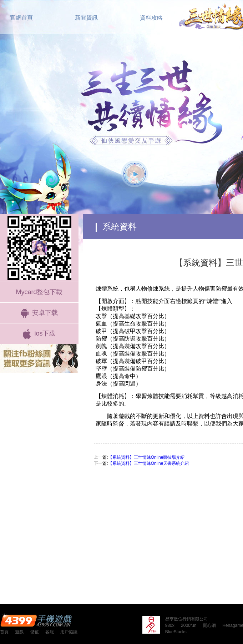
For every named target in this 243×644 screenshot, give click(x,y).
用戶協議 (69, 632)
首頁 (4, 632)
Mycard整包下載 (39, 292)
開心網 (209, 625)
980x (170, 625)
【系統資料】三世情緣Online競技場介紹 (146, 457)
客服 (50, 632)
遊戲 (19, 632)
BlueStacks (176, 632)
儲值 (35, 632)
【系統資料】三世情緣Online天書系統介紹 (149, 463)
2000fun (189, 625)
